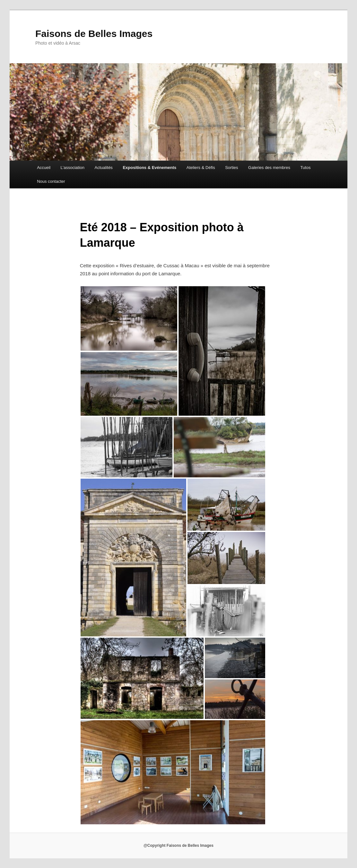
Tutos (305, 168)
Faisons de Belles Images (94, 34)
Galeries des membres (269, 168)
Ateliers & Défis (201, 168)
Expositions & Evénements (149, 168)
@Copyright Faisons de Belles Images (178, 846)
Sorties (231, 168)
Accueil (44, 168)
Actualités (104, 168)
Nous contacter (51, 181)
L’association (73, 168)
